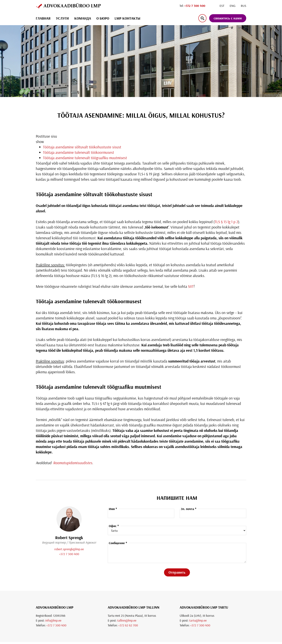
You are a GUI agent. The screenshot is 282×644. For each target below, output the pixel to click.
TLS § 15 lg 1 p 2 (226, 222)
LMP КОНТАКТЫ (127, 18)
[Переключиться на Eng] (233, 6)
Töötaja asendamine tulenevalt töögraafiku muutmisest (85, 158)
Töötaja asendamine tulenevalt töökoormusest (79, 152)
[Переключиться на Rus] (244, 6)
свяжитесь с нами (228, 18)
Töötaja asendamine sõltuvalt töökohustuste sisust (82, 147)
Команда (83, 18)
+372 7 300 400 (69, 554)
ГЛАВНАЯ (43, 18)
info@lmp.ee (53, 620)
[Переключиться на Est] (222, 6)
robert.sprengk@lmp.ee (69, 549)
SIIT (191, 286)
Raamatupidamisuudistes (72, 463)
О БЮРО (103, 18)
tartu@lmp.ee (198, 620)
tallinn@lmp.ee (127, 620)
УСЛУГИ (62, 18)
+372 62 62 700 (128, 625)
